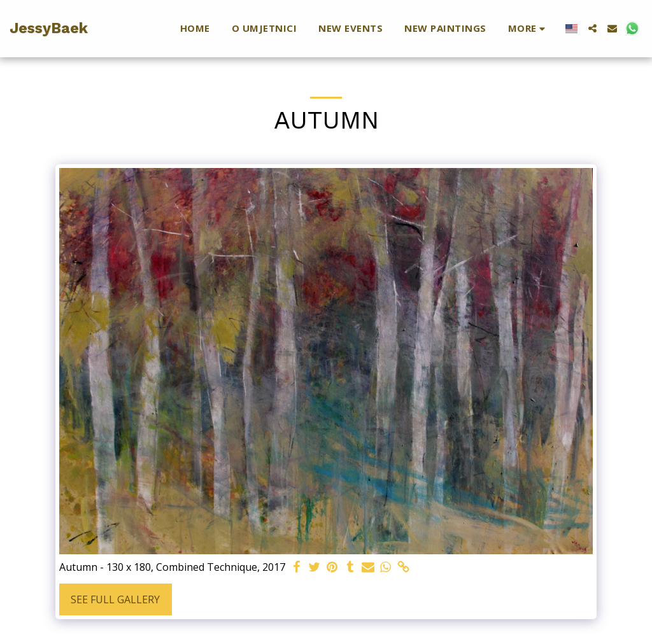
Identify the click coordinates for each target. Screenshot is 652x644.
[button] (592, 28)
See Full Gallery (115, 599)
